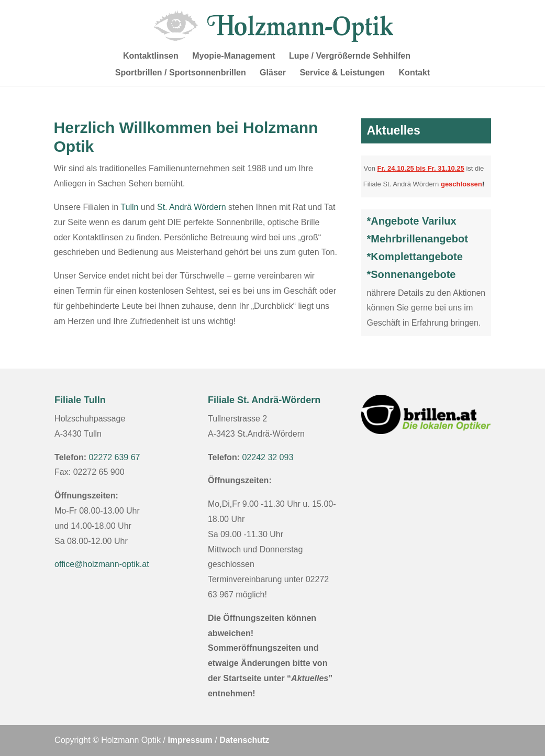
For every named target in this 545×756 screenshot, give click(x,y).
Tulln (129, 207)
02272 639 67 (115, 457)
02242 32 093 (268, 457)
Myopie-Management (233, 56)
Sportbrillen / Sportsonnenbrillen (181, 73)
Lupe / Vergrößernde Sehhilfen (350, 56)
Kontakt (415, 73)
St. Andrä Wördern (192, 207)
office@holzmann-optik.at (102, 564)
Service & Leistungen (342, 73)
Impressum (190, 740)
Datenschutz (244, 740)
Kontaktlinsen (151, 56)
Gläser (273, 73)
